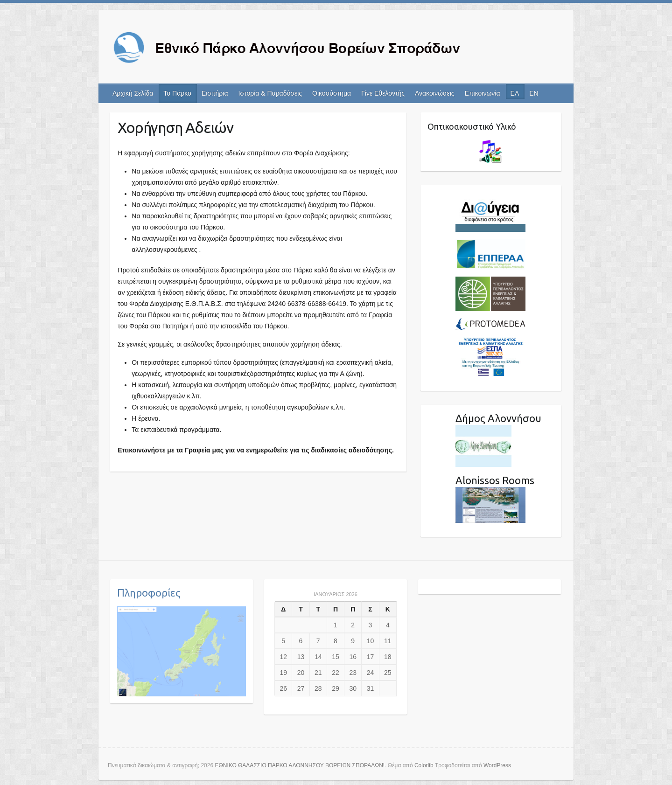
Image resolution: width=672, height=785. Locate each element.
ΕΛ (515, 93)
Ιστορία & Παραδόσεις (270, 93)
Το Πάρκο (177, 93)
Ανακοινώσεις (435, 93)
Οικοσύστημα (332, 93)
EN (534, 93)
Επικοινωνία (483, 93)
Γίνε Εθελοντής (383, 93)
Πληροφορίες (149, 593)
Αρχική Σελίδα (133, 93)
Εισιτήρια (215, 93)
